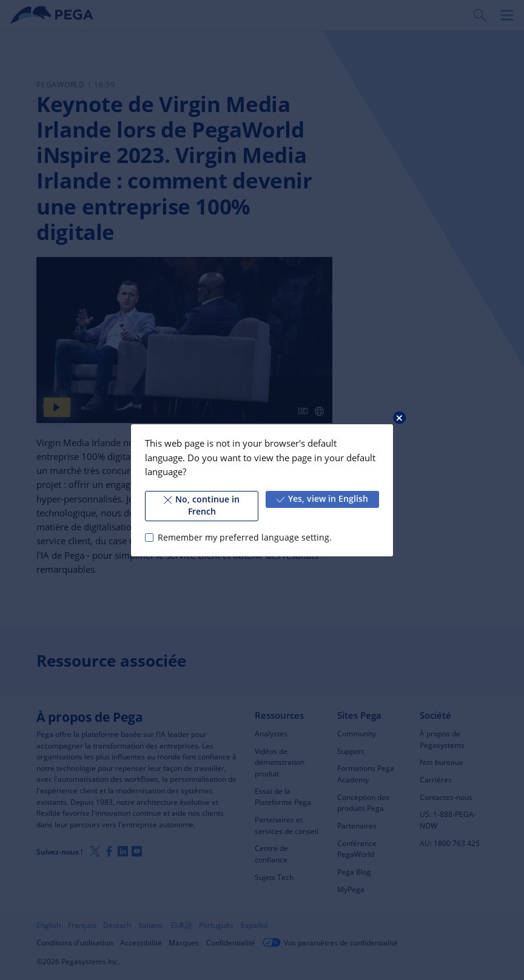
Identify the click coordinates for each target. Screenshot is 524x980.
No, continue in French (202, 505)
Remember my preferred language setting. (245, 537)
